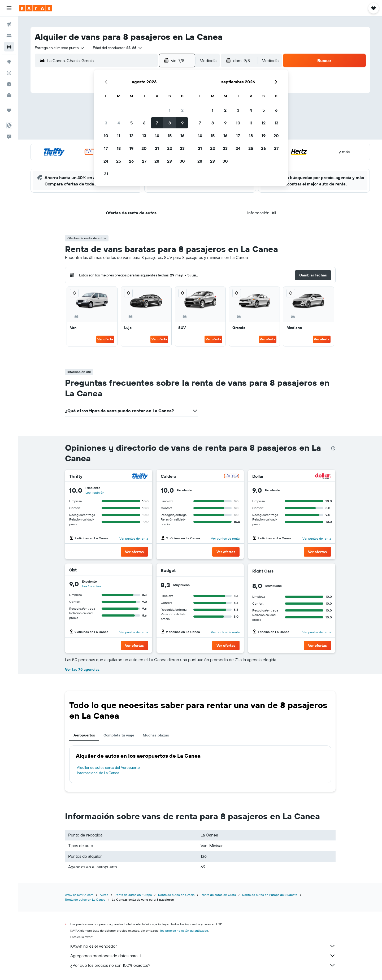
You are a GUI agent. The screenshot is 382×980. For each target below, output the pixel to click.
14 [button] (157, 136)
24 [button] (106, 161)
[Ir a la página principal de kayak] (36, 8)
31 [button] (106, 174)
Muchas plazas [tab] (156, 735)
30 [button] (182, 161)
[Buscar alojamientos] (9, 36)
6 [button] (144, 123)
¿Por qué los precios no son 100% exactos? (203, 965)
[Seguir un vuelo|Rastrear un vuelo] (9, 73)
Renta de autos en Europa (133, 895)
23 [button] (182, 148)
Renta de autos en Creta (218, 895)
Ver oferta (105, 339)
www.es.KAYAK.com (79, 895)
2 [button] (182, 110)
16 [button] (182, 136)
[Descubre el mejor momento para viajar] (9, 84)
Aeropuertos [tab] (84, 735)
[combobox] (60, 48)
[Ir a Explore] (9, 62)
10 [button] (106, 136)
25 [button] (119, 161)
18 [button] (119, 148)
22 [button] (170, 148)
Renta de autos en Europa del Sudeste (270, 895)
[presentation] (333, 448)
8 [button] (170, 123)
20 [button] (144, 148)
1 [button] (170, 110)
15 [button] (170, 136)
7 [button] (157, 123)
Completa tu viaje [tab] (119, 735)
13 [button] (144, 136)
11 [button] (119, 136)
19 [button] (131, 148)
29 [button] (170, 161)
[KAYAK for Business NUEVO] (9, 95)
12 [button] (131, 136)
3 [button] (106, 123)
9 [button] (182, 123)
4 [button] (119, 123)
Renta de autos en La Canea (85, 899)
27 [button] (144, 161)
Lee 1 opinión (95, 493)
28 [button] (157, 161)
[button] (9, 8)
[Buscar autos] (9, 47)
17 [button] (106, 148)
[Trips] (9, 110)
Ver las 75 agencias (82, 669)
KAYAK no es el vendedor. (203, 946)
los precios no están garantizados (184, 931)
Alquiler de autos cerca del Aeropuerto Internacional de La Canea (108, 770)
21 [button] (157, 148)
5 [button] (131, 123)
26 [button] (131, 161)
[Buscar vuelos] (9, 24)
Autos (104, 895)
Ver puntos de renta (134, 538)
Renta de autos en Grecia (176, 895)
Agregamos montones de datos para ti (203, 956)
